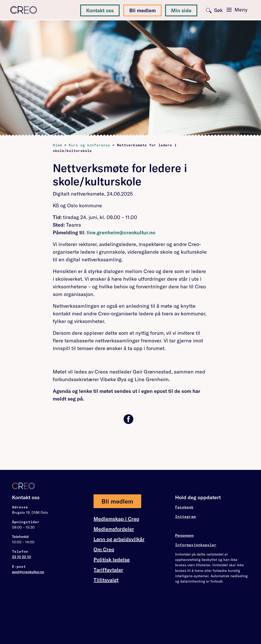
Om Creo (104, 549)
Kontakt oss (100, 10)
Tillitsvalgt (106, 580)
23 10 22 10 (21, 557)
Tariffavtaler (108, 570)
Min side (181, 10)
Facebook (184, 507)
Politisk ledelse (112, 559)
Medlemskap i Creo (116, 519)
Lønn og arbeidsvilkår (119, 539)
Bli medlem (142, 10)
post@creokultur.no (28, 572)
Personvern (184, 535)
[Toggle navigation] (237, 10)
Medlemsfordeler (114, 529)
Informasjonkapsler (196, 545)
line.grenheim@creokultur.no (121, 232)
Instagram (185, 517)
